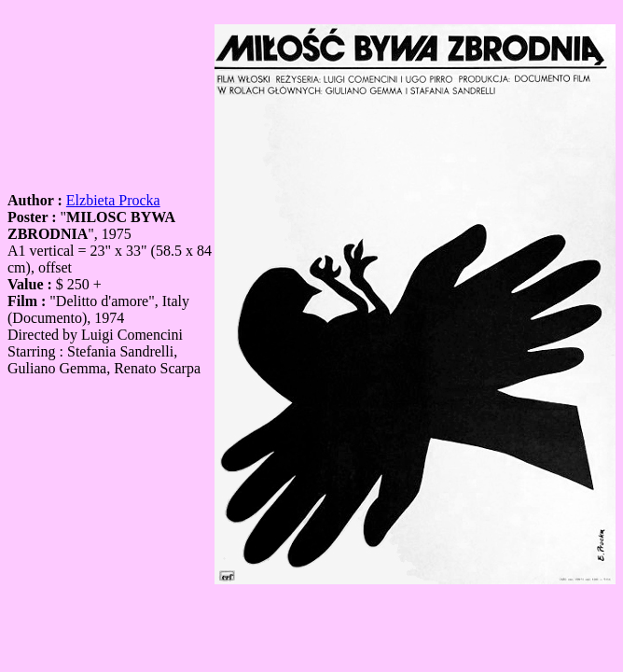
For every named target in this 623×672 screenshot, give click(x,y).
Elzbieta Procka (113, 200)
